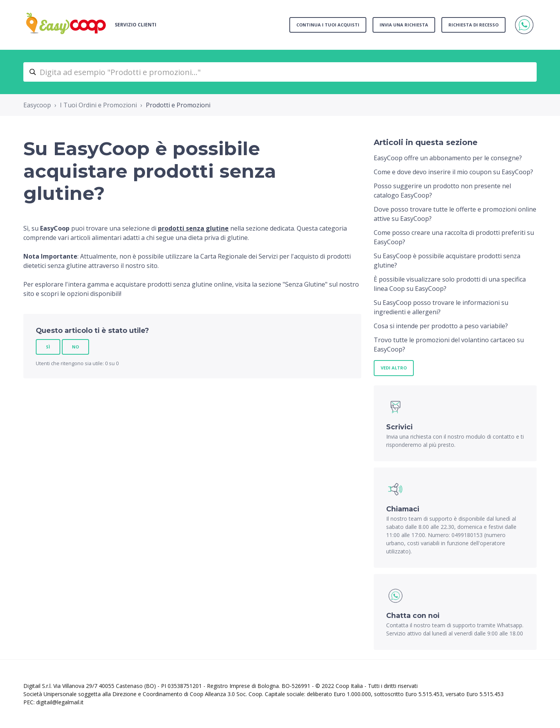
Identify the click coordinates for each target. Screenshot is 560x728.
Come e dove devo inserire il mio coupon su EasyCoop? (453, 172)
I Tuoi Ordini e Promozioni (98, 105)
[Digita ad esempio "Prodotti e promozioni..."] (280, 72)
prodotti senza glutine (193, 228)
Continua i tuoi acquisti (328, 25)
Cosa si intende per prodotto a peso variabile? (441, 326)
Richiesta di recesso (473, 25)
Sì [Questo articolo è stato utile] (48, 347)
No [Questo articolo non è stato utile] (75, 347)
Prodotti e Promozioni (178, 105)
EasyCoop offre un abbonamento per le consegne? (448, 158)
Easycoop (37, 105)
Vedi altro (394, 368)
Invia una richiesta (404, 25)
